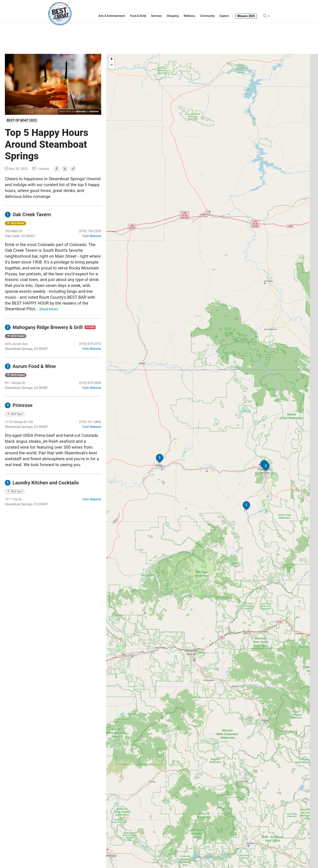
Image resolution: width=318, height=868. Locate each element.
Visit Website (92, 236)
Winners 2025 (246, 16)
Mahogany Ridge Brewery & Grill (44, 327)
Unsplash (94, 111)
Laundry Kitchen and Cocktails (42, 483)
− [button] (112, 65)
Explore (224, 16)
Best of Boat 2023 (22, 120)
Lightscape (80, 111)
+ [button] (112, 59)
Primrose (19, 405)
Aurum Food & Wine (30, 366)
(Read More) (49, 309)
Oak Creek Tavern (28, 215)
